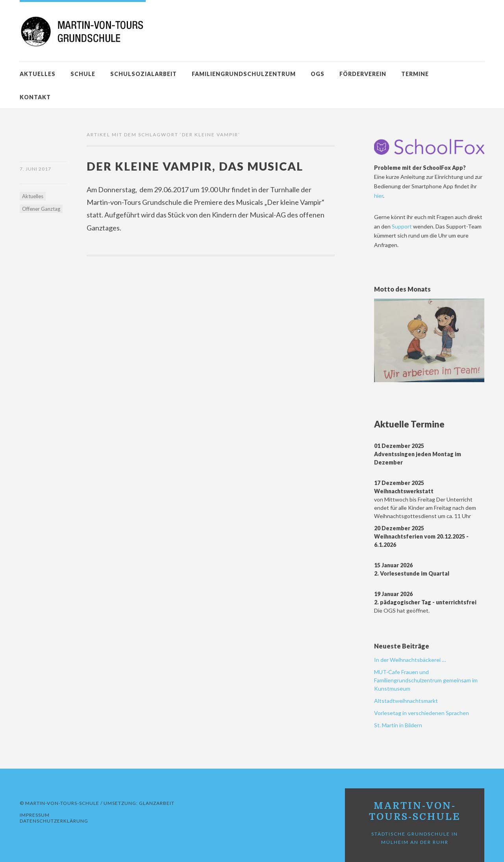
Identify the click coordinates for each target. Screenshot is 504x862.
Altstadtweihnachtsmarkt (406, 701)
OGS (318, 74)
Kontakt (35, 97)
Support (402, 226)
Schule (83, 74)
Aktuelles (38, 74)
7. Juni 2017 (35, 169)
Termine (415, 74)
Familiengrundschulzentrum (244, 74)
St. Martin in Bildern (398, 725)
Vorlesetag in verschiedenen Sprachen (422, 713)
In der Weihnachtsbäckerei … (410, 660)
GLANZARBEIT (157, 803)
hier (379, 196)
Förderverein (363, 74)
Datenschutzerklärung (54, 821)
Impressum (35, 815)
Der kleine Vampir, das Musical (195, 166)
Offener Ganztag (41, 209)
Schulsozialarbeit (144, 74)
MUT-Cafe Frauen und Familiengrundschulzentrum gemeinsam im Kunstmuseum (426, 680)
